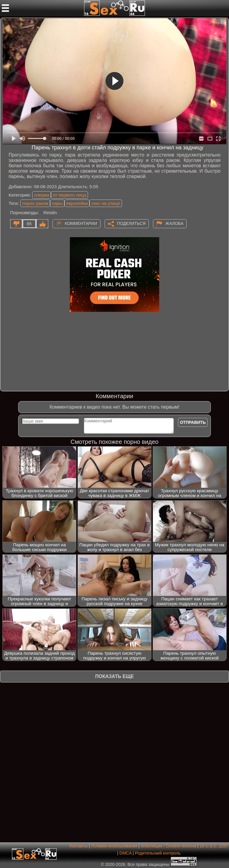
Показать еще (114, 676)
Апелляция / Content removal (168, 846)
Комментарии (81, 223)
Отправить (193, 422)
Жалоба (174, 223)
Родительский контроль (158, 853)
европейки (77, 203)
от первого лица (69, 195)
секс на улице (106, 203)
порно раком (35, 203)
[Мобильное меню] (5, 8)
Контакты (78, 846)
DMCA (126, 853)
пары (57, 203)
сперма (42, 195)
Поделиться (131, 223)
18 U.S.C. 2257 (214, 846)
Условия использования (114, 846)
